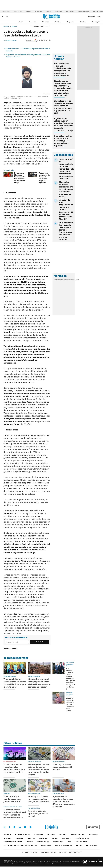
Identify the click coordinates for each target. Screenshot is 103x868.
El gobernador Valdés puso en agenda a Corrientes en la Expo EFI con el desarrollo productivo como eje (63, 124)
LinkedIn (20, 827)
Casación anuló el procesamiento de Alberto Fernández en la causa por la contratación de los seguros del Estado (66, 169)
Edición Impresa (82, 838)
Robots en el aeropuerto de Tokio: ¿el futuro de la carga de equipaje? (44, 178)
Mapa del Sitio (81, 842)
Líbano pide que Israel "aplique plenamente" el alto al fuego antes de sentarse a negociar (39, 683)
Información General (13, 842)
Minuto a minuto (11, 762)
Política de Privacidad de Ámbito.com (20, 845)
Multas (79, 845)
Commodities (69, 280)
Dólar (21, 22)
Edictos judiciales (64, 845)
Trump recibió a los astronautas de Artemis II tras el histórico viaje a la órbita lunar (15, 683)
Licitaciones (92, 845)
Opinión (83, 22)
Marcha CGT (38, 12)
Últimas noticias (23, 835)
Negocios (70, 22)
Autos (30, 842)
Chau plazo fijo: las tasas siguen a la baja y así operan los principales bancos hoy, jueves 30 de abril (64, 107)
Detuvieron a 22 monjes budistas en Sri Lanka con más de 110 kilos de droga (20, 178)
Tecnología (58, 842)
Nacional (44, 838)
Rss (69, 842)
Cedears (76, 280)
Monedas (57, 280)
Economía (32, 22)
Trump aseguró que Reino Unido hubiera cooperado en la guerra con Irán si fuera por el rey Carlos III (70, 679)
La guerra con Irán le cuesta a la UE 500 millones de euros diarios (70, 704)
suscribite (92, 16)
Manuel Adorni (70, 12)
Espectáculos (43, 842)
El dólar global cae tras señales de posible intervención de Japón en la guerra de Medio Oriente (39, 770)
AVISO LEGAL (46, 845)
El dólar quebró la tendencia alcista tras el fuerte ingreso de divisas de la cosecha (15, 814)
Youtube (25, 827)
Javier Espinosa (11, 40)
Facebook (9, 827)
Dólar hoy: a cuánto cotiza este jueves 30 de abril (62, 767)
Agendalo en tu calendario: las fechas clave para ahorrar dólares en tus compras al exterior (63, 802)
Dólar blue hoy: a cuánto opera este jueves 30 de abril (12, 799)
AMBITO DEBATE (70, 852)
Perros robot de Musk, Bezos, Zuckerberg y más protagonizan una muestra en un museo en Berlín (62, 69)
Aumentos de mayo (84, 12)
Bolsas (62, 280)
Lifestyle (31, 838)
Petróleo (28, 12)
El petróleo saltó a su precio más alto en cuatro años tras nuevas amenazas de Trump (66, 189)
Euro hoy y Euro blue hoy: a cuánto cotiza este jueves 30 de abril (39, 799)
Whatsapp (31, 827)
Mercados (93, 835)
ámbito (6, 26)
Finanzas (45, 22)
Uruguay (95, 22)
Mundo (15, 26)
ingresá (98, 16)
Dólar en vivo (18, 12)
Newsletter (98, 22)
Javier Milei (58, 12)
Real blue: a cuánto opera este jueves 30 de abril (38, 814)
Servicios (48, 12)
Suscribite (40, 642)
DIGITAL (29, 852)
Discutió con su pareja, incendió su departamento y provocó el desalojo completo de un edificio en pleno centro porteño (63, 88)
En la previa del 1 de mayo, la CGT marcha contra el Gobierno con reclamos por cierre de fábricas (66, 231)
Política (58, 22)
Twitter (4, 827)
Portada (7, 835)
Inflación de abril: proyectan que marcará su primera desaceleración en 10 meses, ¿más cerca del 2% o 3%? (66, 210)
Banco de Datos (78, 835)
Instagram (14, 827)
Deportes (67, 838)
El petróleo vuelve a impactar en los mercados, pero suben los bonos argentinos (63, 141)
